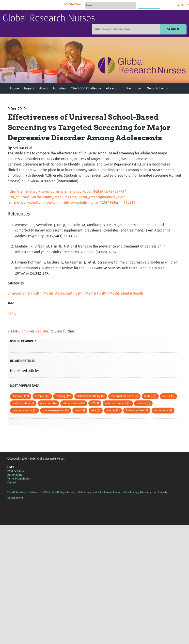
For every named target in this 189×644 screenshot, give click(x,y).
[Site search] (126, 29)
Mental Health (132, 293)
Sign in (24, 331)
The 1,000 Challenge (86, 88)
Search (173, 29)
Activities (59, 88)
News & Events (157, 88)
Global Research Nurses (49, 19)
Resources (134, 88)
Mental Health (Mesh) (102, 293)
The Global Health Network (39, 5)
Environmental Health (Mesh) (30, 293)
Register (42, 331)
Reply (12, 313)
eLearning (114, 88)
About (43, 88)
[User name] (110, 5)
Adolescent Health (69, 293)
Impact (29, 88)
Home (14, 88)
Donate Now (73, 4)
